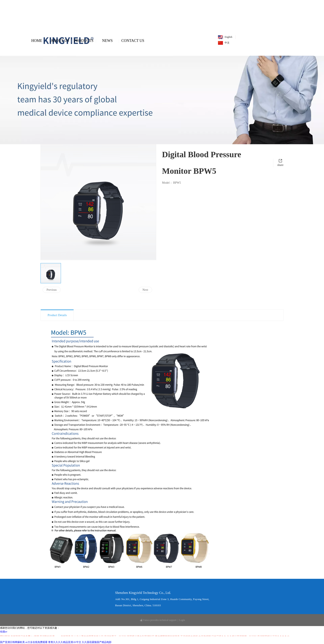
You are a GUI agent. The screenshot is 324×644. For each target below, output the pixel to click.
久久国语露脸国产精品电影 (97, 642)
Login (182, 620)
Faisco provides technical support (158, 620)
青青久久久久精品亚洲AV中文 (65, 642)
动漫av (4, 632)
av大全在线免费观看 (36, 642)
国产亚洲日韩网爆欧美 (12, 642)
